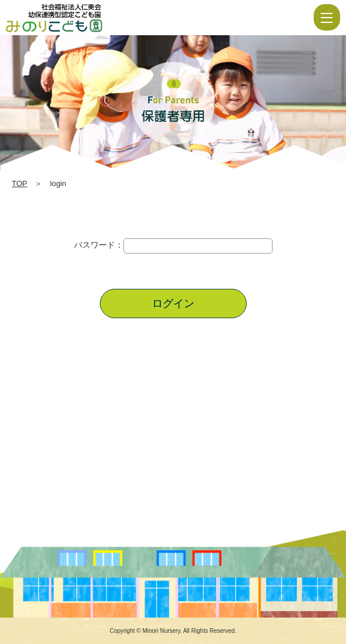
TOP (19, 183)
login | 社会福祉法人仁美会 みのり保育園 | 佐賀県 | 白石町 (89, 18)
